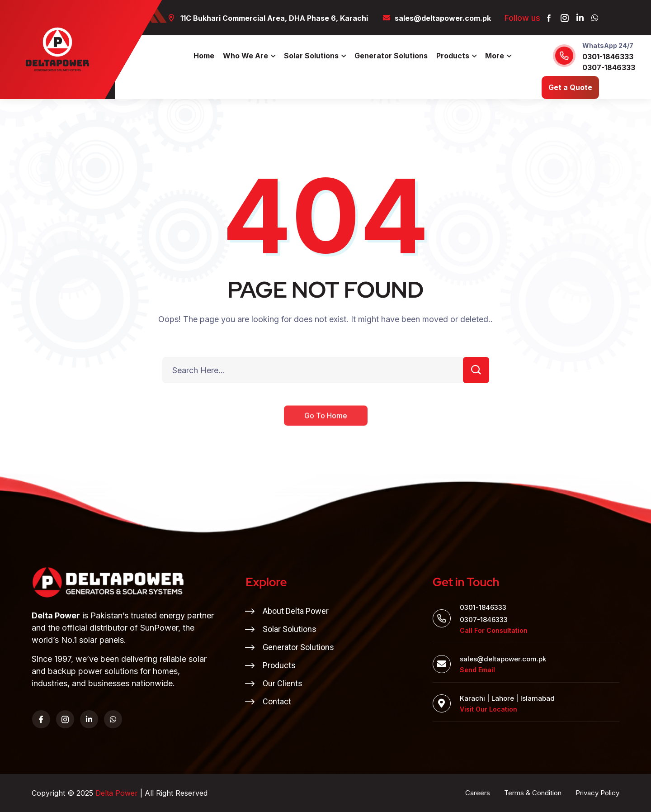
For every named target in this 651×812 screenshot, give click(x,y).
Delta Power (117, 793)
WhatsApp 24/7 (608, 45)
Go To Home (326, 423)
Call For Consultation (494, 630)
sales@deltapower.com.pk (503, 659)
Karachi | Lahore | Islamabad (507, 698)
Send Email (477, 670)
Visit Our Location (488, 709)
